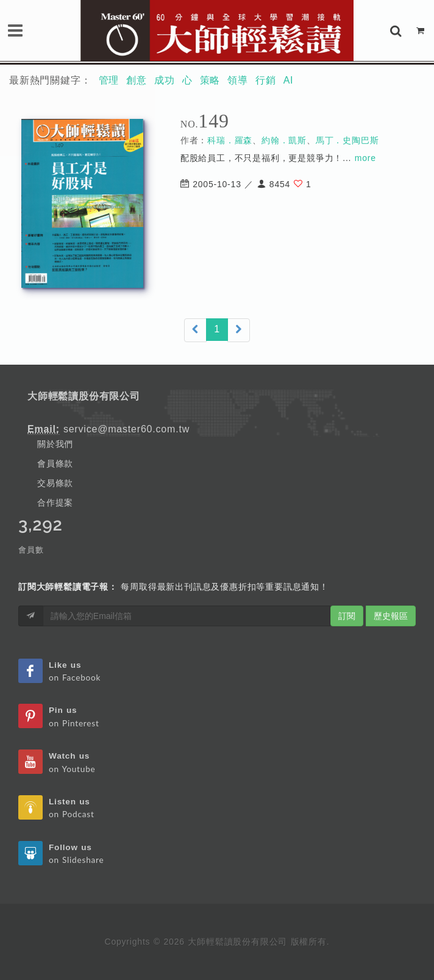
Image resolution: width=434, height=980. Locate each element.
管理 (109, 80)
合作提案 (55, 503)
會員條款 (55, 463)
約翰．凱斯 (284, 140)
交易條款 (55, 483)
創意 (137, 80)
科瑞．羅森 (230, 140)
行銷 (266, 80)
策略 (210, 80)
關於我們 (55, 444)
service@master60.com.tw (126, 429)
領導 (238, 80)
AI (289, 80)
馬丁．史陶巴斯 (347, 140)
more (365, 158)
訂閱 (347, 616)
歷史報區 (391, 616)
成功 (165, 80)
